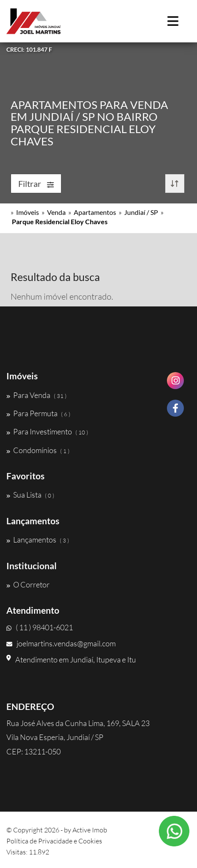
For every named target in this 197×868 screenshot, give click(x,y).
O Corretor (28, 584)
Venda (56, 212)
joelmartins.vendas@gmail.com (61, 643)
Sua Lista (30, 495)
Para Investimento (47, 431)
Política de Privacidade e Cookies (54, 841)
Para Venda (36, 395)
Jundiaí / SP (141, 212)
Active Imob (90, 830)
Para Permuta (38, 413)
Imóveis (28, 212)
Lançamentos (38, 540)
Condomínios (38, 450)
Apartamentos (95, 212)
